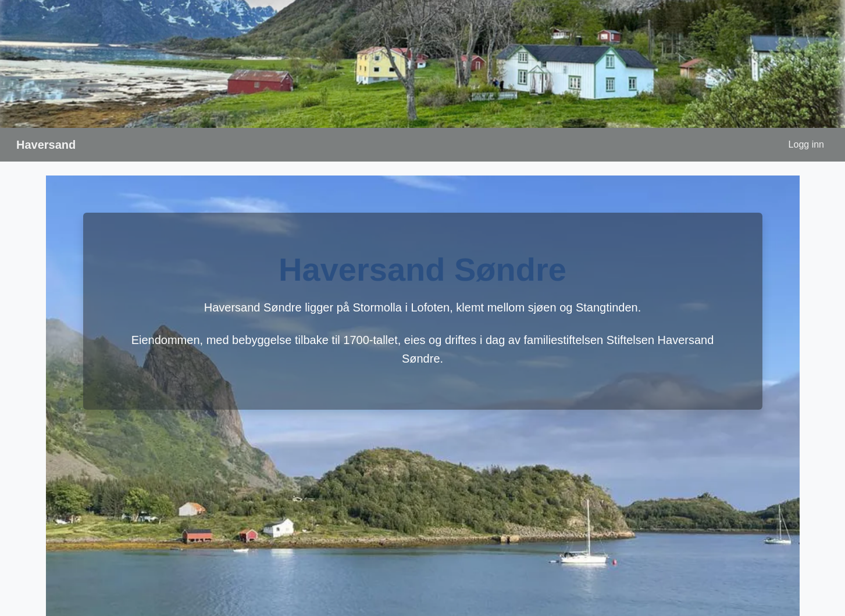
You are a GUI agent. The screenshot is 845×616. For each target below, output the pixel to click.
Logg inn (806, 144)
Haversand (46, 145)
